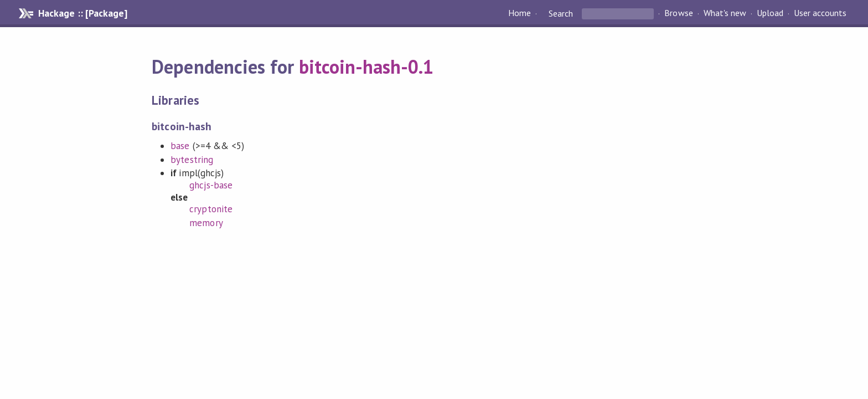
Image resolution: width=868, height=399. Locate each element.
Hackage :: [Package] (82, 13)
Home (520, 13)
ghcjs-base (211, 185)
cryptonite (211, 209)
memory (206, 223)
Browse (678, 13)
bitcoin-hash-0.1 (366, 66)
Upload (770, 13)
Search (561, 13)
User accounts (820, 13)
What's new (725, 13)
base (180, 146)
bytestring (192, 160)
